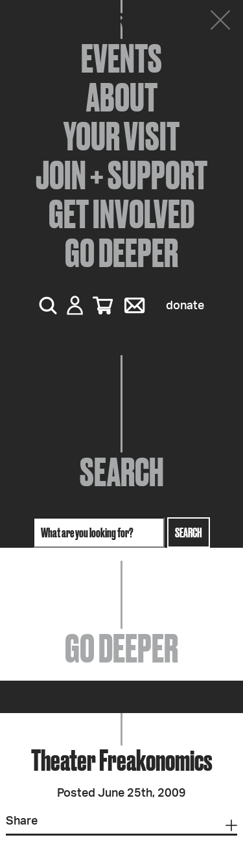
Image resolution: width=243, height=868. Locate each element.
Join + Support (121, 175)
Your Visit (121, 136)
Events (121, 58)
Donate (185, 306)
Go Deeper (121, 253)
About (122, 97)
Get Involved (121, 214)
